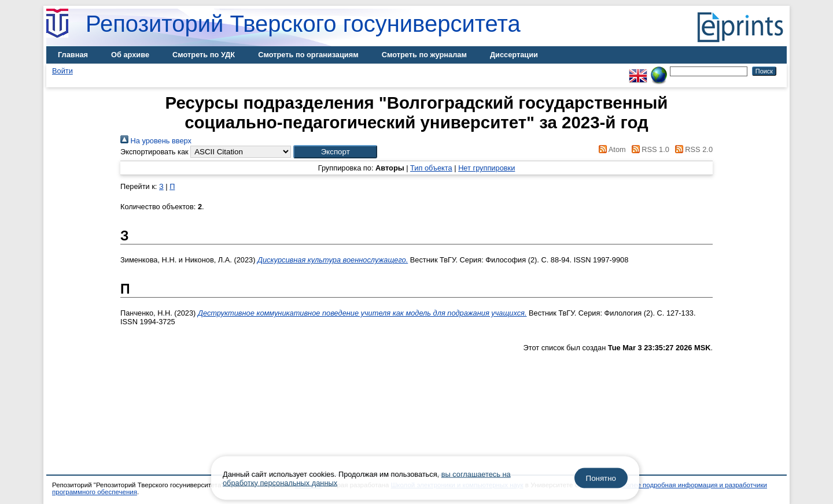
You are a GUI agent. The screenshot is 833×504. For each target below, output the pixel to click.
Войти (62, 71)
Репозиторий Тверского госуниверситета (303, 24)
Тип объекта (431, 168)
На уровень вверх (156, 141)
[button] (335, 152)
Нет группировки (486, 168)
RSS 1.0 (648, 149)
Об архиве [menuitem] (130, 55)
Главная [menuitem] (73, 55)
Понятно (601, 478)
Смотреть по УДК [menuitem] (204, 55)
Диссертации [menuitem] (514, 55)
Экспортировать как (154, 152)
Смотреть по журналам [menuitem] (424, 55)
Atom (611, 149)
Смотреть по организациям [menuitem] (308, 55)
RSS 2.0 (692, 149)
